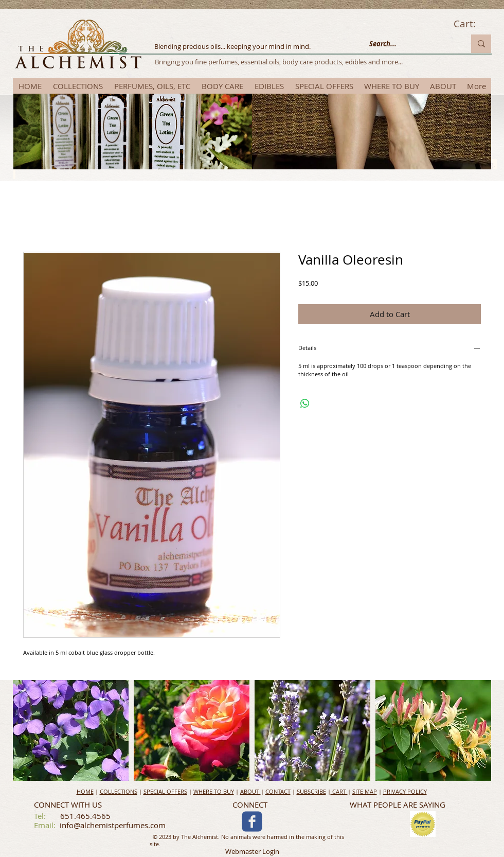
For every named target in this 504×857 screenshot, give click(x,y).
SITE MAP (365, 791)
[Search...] (409, 44)
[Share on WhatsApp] (305, 404)
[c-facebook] (252, 821)
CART (339, 791)
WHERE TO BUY (214, 791)
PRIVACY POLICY (405, 791)
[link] (472, 24)
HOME (85, 791)
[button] (71, 730)
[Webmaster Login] (252, 852)
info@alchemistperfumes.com (113, 825)
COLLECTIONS (119, 791)
